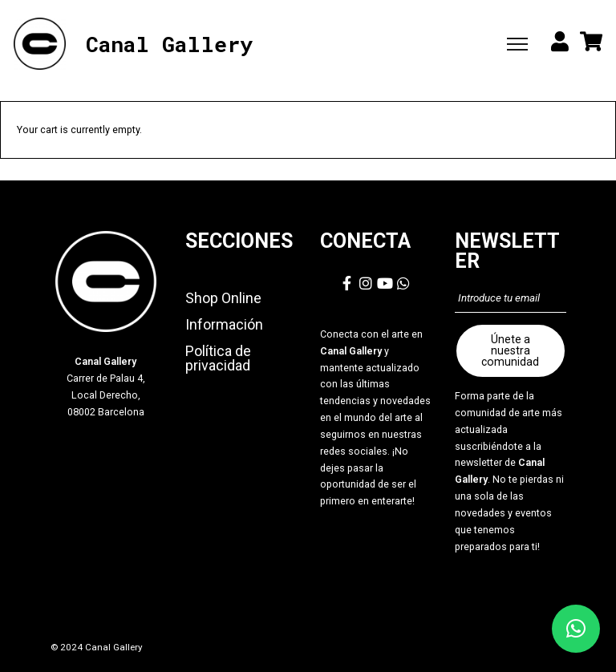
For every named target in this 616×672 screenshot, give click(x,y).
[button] (576, 629)
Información (224, 324)
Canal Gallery (169, 45)
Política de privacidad (218, 358)
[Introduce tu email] (510, 298)
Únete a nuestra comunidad (510, 350)
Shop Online (223, 298)
